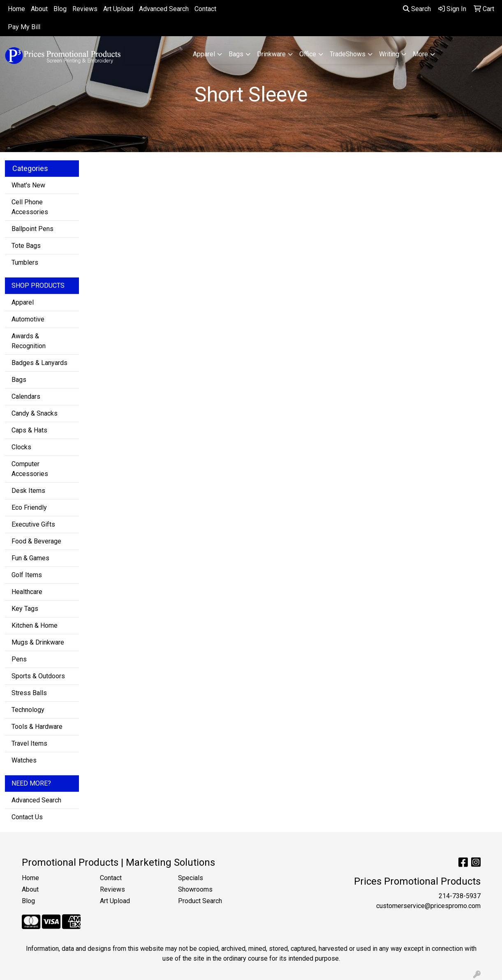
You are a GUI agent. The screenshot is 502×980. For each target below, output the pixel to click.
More (420, 54)
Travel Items (29, 743)
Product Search (200, 901)
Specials (191, 878)
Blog (60, 9)
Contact (205, 9)
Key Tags (25, 609)
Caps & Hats (29, 430)
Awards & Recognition (29, 341)
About (39, 9)
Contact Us (27, 817)
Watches (24, 760)
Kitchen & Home (35, 625)
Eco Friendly (29, 507)
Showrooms (195, 889)
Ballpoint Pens (32, 229)
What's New (28, 185)
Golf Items (27, 575)
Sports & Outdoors (38, 676)
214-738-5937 (460, 896)
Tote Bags (26, 246)
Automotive (28, 319)
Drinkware (271, 54)
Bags (236, 54)
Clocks (21, 447)
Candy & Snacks (35, 413)
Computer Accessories (30, 469)
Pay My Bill (24, 27)
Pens (19, 659)
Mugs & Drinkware (38, 642)
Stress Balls (29, 693)
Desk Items (28, 491)
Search (417, 9)
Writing (389, 54)
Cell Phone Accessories (30, 207)
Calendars (26, 396)
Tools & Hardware (37, 727)
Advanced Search (164, 9)
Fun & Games (30, 558)
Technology (28, 710)
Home (16, 9)
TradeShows (348, 54)
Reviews (85, 9)
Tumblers (25, 262)
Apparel (204, 54)
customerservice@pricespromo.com (428, 906)
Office (308, 54)
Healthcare (27, 592)
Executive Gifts (33, 524)
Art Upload (118, 9)
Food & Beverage (36, 541)
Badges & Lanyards (39, 363)
